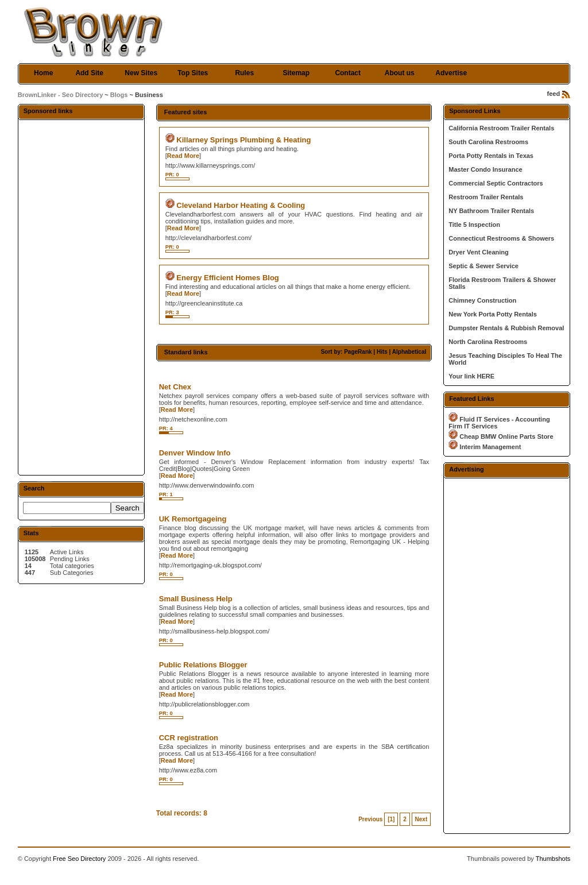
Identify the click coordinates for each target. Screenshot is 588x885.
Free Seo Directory (79, 859)
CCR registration (189, 738)
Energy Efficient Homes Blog (227, 278)
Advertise (451, 73)
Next (421, 819)
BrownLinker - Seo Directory (61, 95)
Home (43, 73)
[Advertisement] (81, 297)
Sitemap (296, 73)
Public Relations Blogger (203, 665)
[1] (391, 819)
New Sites (141, 73)
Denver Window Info (195, 453)
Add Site (89, 73)
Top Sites (193, 73)
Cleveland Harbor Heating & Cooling (241, 205)
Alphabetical (409, 352)
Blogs (119, 95)
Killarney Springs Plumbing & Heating (243, 140)
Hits (382, 352)
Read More (183, 156)
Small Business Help (196, 599)
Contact (348, 73)
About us (400, 73)
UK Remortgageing (193, 519)
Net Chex (175, 387)
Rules (244, 73)
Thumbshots (553, 859)
